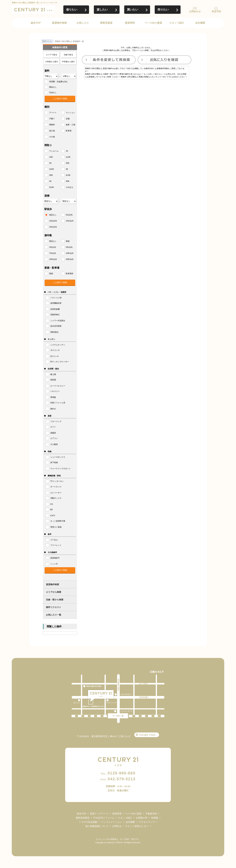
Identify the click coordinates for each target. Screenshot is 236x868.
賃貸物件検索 (59, 23)
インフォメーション (112, 822)
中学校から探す (68, 62)
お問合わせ (195, 11)
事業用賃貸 (106, 23)
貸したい (102, 10)
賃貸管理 (130, 23)
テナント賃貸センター (137, 826)
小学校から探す (52, 62)
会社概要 (200, 23)
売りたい (163, 10)
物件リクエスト (54, 607)
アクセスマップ (147, 822)
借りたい (72, 10)
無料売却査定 (83, 818)
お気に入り (83, 23)
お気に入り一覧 (54, 615)
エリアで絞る (52, 55)
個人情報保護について (97, 826)
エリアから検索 (54, 592)
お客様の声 (142, 818)
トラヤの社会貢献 (88, 822)
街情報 (155, 818)
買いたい (133, 10)
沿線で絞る (68, 55)
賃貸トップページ (99, 814)
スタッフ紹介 (177, 23)
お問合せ (117, 826)
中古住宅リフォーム (104, 818)
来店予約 (216, 11)
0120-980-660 (118, 773)
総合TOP (36, 23)
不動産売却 (151, 814)
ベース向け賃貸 (153, 23)
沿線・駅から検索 (55, 600)
